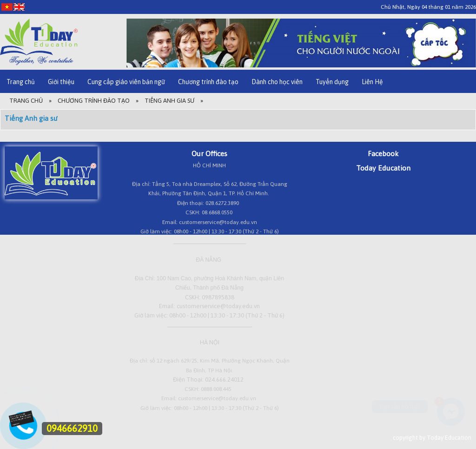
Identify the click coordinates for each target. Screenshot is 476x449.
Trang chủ (21, 82)
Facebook (383, 153)
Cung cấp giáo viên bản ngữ (126, 82)
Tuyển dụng (332, 82)
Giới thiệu (61, 82)
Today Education (383, 168)
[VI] (7, 7)
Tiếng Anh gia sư (169, 101)
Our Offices (209, 153)
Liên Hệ (372, 82)
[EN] (19, 7)
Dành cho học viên (277, 82)
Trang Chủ (26, 101)
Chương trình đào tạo (208, 82)
